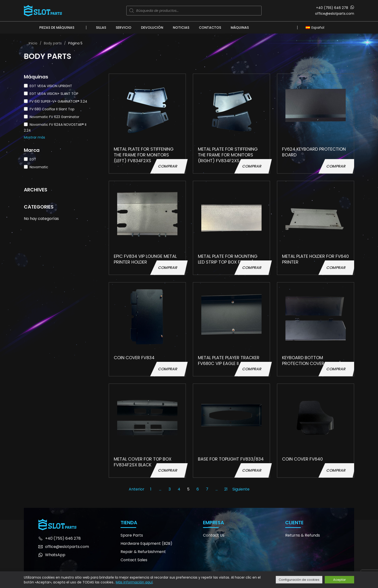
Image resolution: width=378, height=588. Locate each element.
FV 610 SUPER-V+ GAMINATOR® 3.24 (58, 101)
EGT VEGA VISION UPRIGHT (51, 86)
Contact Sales (134, 560)
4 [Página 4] (179, 489)
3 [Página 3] (170, 489)
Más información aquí (134, 582)
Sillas (101, 28)
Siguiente (241, 489)
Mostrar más (34, 137)
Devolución (152, 28)
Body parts (53, 43)
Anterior (137, 489)
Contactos (210, 28)
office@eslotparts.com (335, 14)
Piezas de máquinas (57, 28)
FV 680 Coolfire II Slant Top (52, 109)
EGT (33, 159)
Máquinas (240, 28)
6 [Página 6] (198, 489)
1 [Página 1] (151, 489)
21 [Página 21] (226, 489)
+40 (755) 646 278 (332, 8)
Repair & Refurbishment (143, 552)
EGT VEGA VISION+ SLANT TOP (54, 94)
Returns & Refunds (303, 535)
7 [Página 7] (207, 489)
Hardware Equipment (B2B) (146, 543)
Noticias (181, 28)
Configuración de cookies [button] (299, 580)
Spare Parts (132, 535)
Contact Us (214, 535)
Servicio (124, 28)
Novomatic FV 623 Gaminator (54, 117)
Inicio (33, 43)
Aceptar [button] (340, 580)
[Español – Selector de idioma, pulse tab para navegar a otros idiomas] (316, 27)
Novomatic (39, 167)
